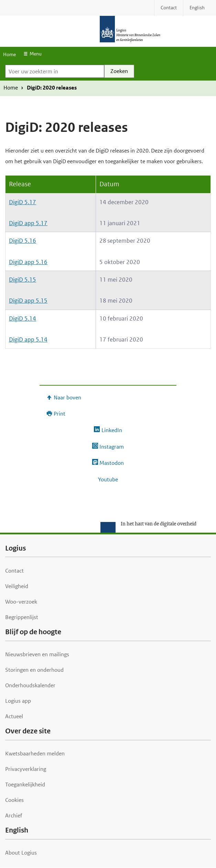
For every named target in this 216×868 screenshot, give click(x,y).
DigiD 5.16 (23, 241)
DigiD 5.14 (23, 318)
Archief (14, 815)
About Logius (21, 853)
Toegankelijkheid (25, 785)
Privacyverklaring (26, 769)
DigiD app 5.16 (28, 262)
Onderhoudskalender (30, 685)
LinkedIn (112, 430)
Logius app (18, 701)
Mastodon (112, 463)
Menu (36, 54)
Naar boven (67, 398)
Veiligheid (17, 586)
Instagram (112, 447)
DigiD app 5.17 (28, 223)
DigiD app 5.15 (28, 301)
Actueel (14, 716)
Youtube (108, 479)
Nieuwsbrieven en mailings (37, 654)
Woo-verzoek (21, 602)
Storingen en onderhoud (34, 670)
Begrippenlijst (22, 617)
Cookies (14, 800)
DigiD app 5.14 (28, 339)
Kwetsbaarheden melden (35, 754)
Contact (14, 571)
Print (60, 414)
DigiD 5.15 (23, 280)
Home (9, 54)
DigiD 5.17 (23, 202)
